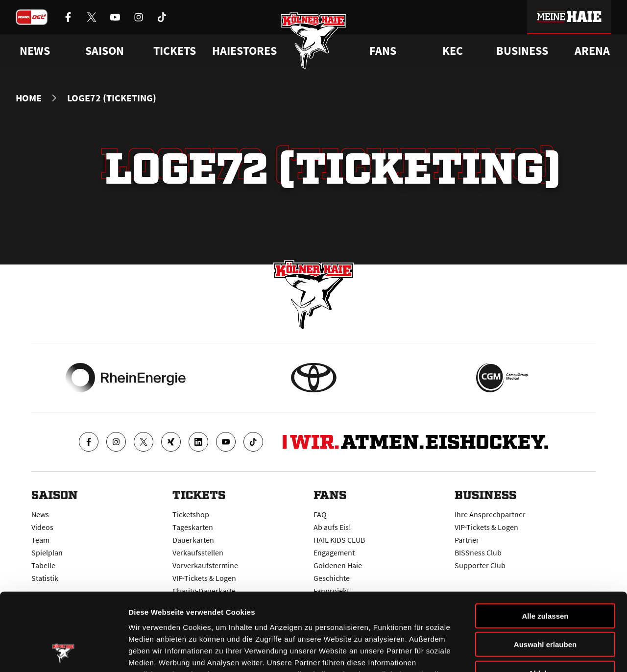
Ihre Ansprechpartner (490, 514)
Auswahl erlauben (545, 572)
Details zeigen (521, 653)
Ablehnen (545, 600)
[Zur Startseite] (314, 40)
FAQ (320, 514)
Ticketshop (191, 514)
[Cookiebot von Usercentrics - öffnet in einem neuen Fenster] (63, 653)
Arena (592, 51)
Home (29, 98)
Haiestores (244, 51)
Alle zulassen (545, 543)
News (40, 514)
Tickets (175, 51)
